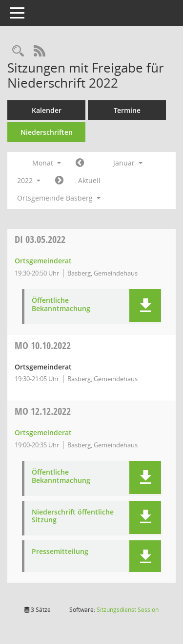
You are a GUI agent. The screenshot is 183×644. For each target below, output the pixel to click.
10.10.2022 (43, 345)
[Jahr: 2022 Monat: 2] (59, 181)
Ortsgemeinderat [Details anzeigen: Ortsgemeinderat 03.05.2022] (43, 261)
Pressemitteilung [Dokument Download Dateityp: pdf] (60, 552)
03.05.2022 (40, 239)
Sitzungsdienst (128, 610)
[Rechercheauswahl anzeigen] (18, 51)
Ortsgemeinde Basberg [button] (59, 198)
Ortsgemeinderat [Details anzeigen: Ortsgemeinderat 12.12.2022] (43, 432)
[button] (145, 306)
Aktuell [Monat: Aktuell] (89, 180)
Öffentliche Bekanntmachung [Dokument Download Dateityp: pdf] (61, 305)
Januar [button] (128, 163)
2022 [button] (29, 180)
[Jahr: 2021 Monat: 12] (80, 163)
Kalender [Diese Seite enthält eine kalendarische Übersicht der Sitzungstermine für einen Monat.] (47, 110)
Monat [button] (47, 163)
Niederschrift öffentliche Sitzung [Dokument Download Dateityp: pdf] (73, 516)
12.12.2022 (43, 411)
